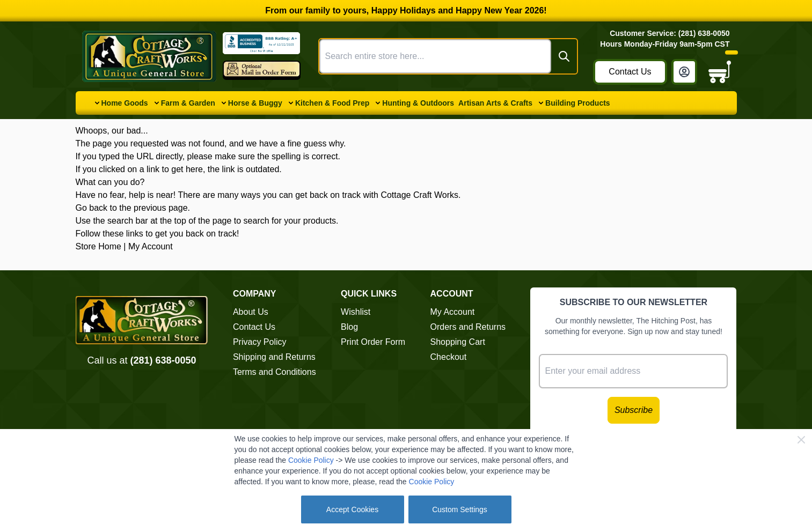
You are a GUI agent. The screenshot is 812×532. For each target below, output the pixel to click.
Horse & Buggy (255, 103)
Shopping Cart (458, 342)
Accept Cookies (352, 509)
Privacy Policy (260, 342)
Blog (349, 327)
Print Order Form (373, 342)
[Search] (564, 56)
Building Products (578, 103)
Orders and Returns (468, 327)
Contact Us (630, 72)
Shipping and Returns (274, 357)
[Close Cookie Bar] (801, 440)
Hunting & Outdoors (418, 103)
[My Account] (684, 72)
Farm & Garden (188, 103)
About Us (251, 312)
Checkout (449, 357)
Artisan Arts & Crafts (495, 103)
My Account (151, 246)
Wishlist (356, 312)
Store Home (98, 246)
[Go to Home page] (149, 56)
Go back (92, 208)
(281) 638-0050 (163, 360)
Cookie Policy (311, 460)
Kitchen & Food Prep (332, 103)
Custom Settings (460, 509)
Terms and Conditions (275, 372)
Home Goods (125, 103)
